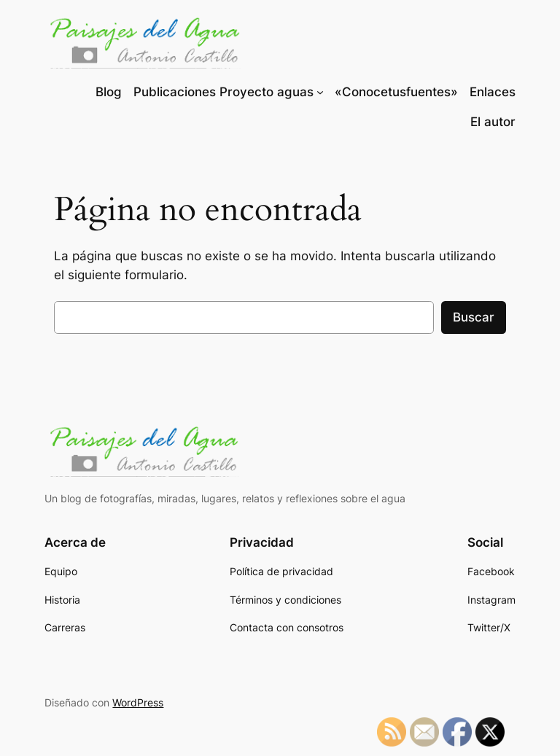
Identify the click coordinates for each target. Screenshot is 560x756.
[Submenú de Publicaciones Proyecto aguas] (320, 92)
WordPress (138, 702)
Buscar (474, 317)
